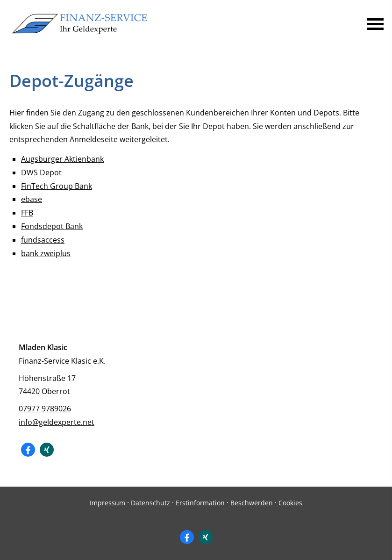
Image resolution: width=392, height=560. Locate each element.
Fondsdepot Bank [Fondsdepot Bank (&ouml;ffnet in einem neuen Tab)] (52, 226)
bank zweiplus (46, 253)
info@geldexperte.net (57, 422)
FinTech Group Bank (57, 186)
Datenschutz (150, 503)
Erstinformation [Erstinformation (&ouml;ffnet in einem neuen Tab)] (200, 503)
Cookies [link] (290, 503)
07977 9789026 (45, 409)
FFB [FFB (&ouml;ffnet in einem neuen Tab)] (27, 213)
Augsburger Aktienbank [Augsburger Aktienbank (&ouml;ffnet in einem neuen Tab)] (62, 159)
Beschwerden (252, 503)
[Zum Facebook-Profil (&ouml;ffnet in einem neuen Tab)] (28, 450)
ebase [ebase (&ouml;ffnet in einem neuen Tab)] (32, 199)
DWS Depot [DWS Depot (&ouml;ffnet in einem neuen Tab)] (41, 172)
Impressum (107, 503)
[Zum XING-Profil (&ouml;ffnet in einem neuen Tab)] (47, 450)
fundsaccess (43, 240)
